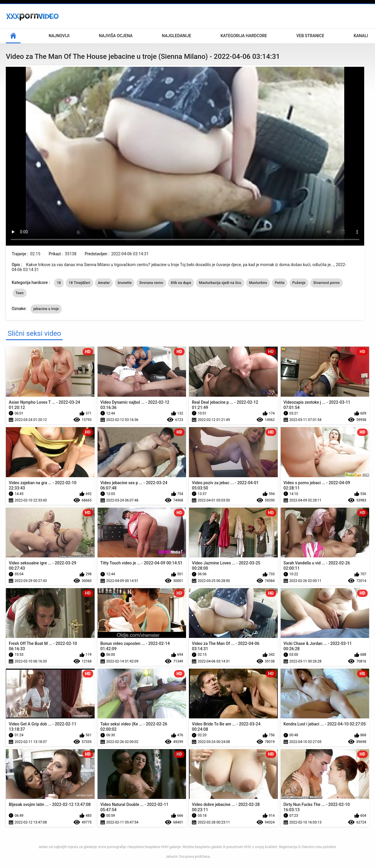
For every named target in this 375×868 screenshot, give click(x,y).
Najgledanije (177, 36)
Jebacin (172, 857)
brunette (125, 283)
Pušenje (299, 283)
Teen (20, 293)
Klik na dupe (181, 283)
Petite (280, 283)
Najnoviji (59, 36)
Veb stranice (310, 36)
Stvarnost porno (326, 283)
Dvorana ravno (151, 283)
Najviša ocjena (116, 36)
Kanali (361, 36)
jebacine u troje (46, 309)
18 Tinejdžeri (79, 283)
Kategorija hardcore (244, 36)
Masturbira (258, 283)
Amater (104, 283)
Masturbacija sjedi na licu (220, 283)
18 (59, 283)
